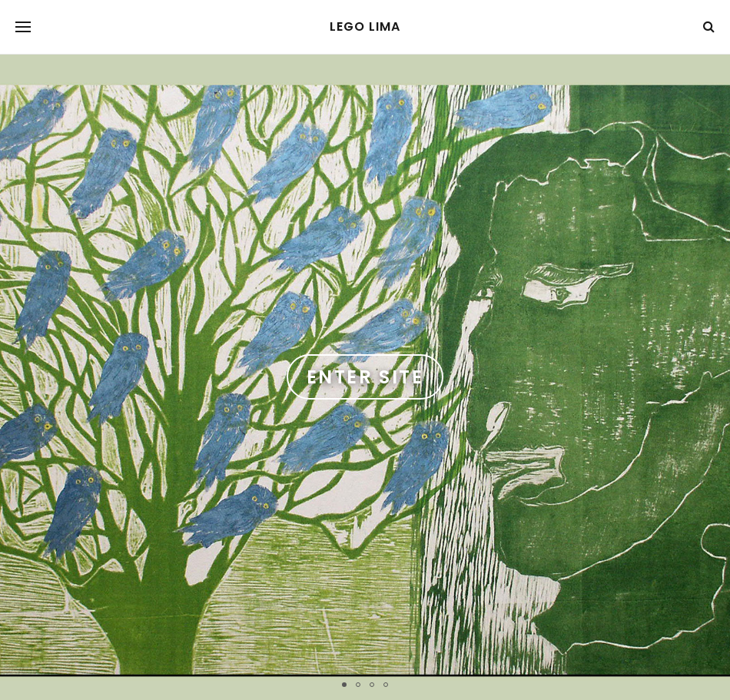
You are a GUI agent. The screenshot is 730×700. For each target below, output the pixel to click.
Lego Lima (365, 27)
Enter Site (365, 377)
